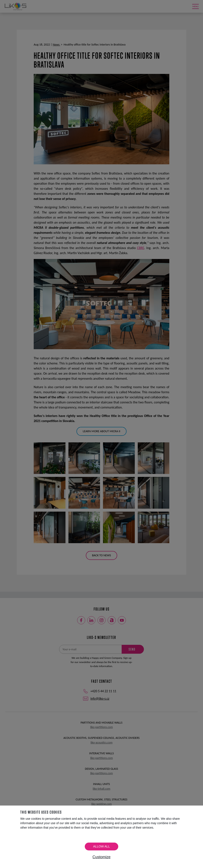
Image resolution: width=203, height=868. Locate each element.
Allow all (101, 846)
